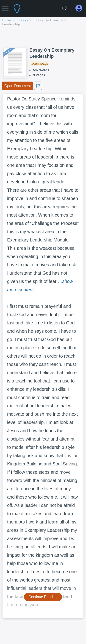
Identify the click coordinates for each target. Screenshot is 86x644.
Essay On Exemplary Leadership (52, 53)
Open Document (18, 86)
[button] (5, 6)
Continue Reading (43, 597)
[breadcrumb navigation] (43, 23)
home (7, 20)
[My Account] (81, 8)
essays (23, 20)
